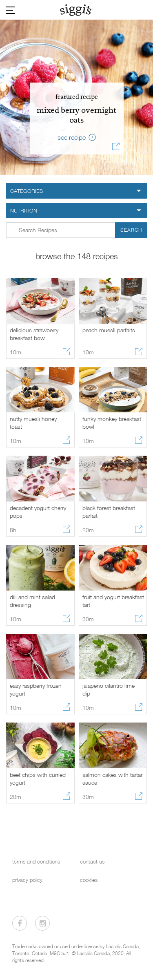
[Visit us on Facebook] (20, 923)
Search (131, 230)
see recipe (72, 137)
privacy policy (27, 880)
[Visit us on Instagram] (42, 923)
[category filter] (76, 191)
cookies (89, 880)
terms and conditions (36, 862)
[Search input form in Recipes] (76, 230)
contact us (92, 862)
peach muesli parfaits (109, 330)
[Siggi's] (76, 10)
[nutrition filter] (76, 210)
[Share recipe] (116, 148)
